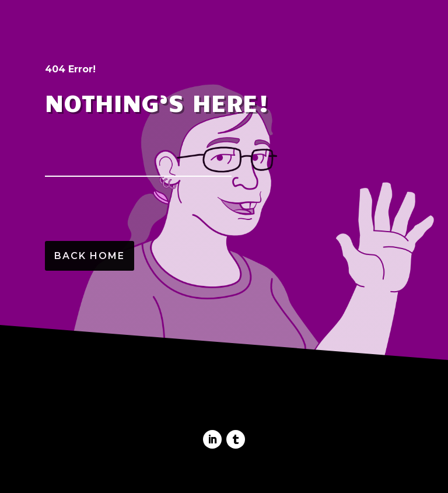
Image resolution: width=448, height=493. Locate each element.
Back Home (90, 256)
